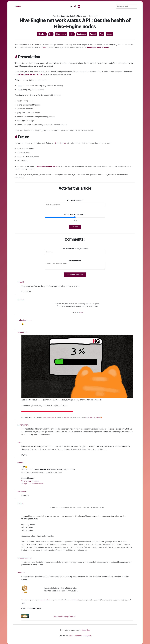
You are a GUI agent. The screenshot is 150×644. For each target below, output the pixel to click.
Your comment (75, 265)
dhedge (20, 503)
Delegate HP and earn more (32, 484)
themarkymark (23, 425)
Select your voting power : (75, 214)
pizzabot (20, 300)
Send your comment (75, 275)
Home (18, 6)
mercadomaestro (24, 558)
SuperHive (86, 630)
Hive (71, 636)
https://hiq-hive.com (50, 417)
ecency (20, 463)
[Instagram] (79, 6)
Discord (81, 313)
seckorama (21, 492)
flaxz (19, 442)
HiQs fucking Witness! (93, 417)
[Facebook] (75, 6)
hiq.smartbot (22, 332)
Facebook (78, 636)
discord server (60, 143)
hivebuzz (21, 573)
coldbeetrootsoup (24, 320)
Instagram (87, 636)
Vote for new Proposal (30, 481)
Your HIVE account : (75, 201)
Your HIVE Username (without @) (75, 251)
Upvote (75, 227)
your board (44, 600)
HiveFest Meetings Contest (65, 617)
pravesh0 (21, 282)
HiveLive (44, 47)
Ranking (75, 600)
